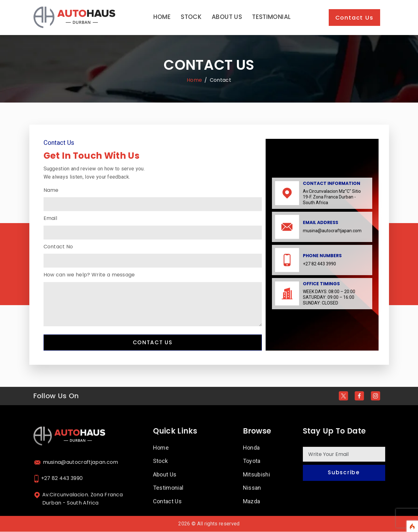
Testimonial (271, 17)
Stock (191, 17)
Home (162, 17)
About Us (227, 17)
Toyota (252, 461)
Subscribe (344, 473)
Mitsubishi (257, 475)
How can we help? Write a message (89, 275)
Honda (251, 448)
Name (51, 190)
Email (50, 218)
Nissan (252, 488)
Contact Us (354, 18)
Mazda (252, 502)
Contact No (58, 247)
